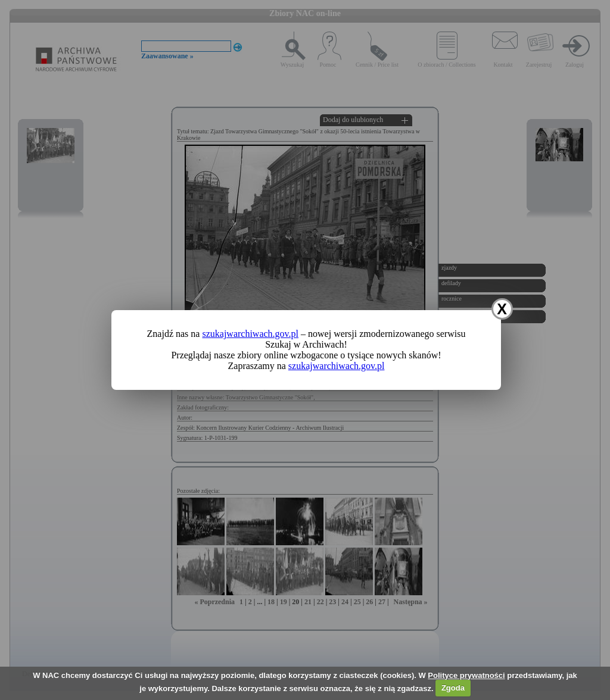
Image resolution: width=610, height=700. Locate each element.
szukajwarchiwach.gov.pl (250, 334)
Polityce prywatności (466, 675)
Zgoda (453, 688)
